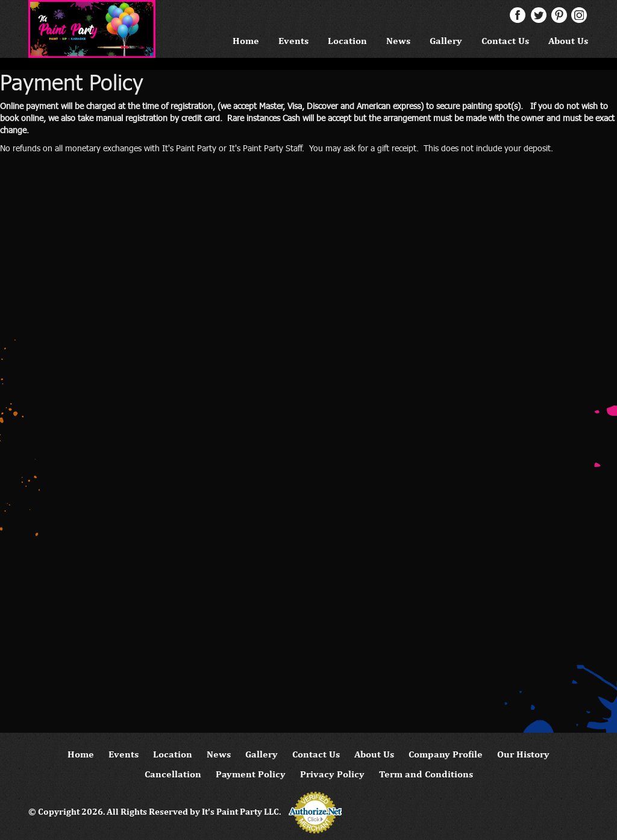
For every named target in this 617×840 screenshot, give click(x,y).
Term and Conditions (426, 774)
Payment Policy (251, 774)
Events (293, 41)
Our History (523, 754)
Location (347, 41)
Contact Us (505, 41)
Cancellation (173, 774)
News (398, 41)
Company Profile (446, 754)
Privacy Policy (332, 774)
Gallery (446, 41)
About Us (568, 41)
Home (246, 41)
